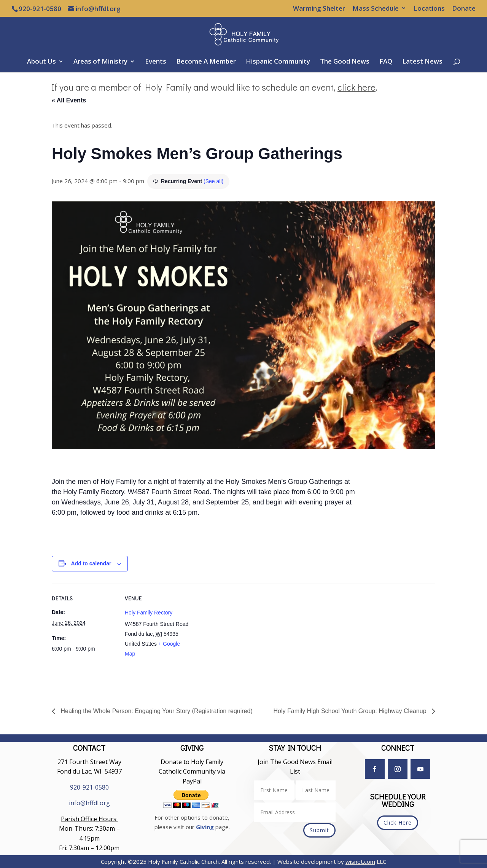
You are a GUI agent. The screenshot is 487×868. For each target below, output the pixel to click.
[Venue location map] (238, 636)
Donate (464, 9)
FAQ (386, 62)
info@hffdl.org (89, 803)
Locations (429, 9)
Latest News (422, 62)
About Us (41, 62)
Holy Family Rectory (149, 613)
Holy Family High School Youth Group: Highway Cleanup (351, 711)
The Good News (345, 62)
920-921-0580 (89, 787)
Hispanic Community (278, 62)
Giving (205, 827)
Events (156, 62)
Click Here (398, 823)
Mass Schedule (376, 9)
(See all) (213, 181)
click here (356, 87)
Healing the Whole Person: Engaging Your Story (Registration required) (156, 711)
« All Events (69, 100)
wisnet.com (360, 862)
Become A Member (206, 62)
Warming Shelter (319, 9)
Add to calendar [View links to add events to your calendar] (91, 563)
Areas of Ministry (100, 62)
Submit (319, 830)
